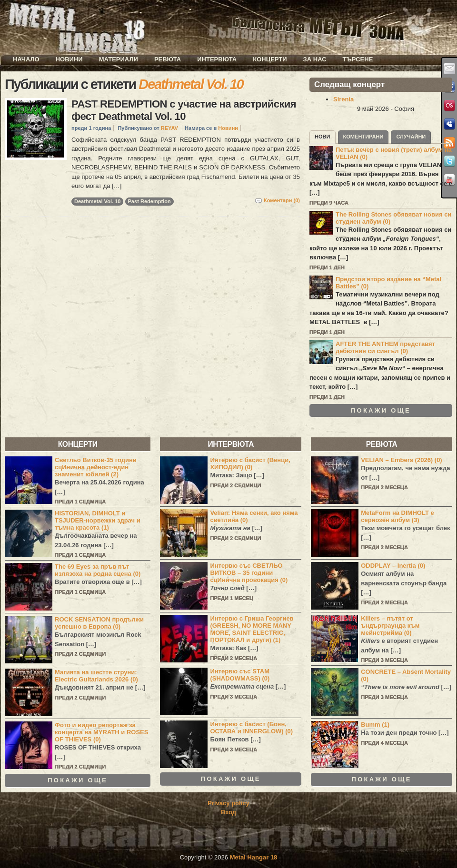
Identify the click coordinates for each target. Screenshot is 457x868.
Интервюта (217, 59)
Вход (228, 812)
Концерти (270, 59)
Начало (26, 59)
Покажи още (381, 411)
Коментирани (363, 137)
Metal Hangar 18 (254, 857)
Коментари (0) (282, 200)
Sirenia (343, 99)
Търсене (358, 59)
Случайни (411, 137)
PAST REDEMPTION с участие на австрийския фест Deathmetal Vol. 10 (184, 110)
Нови (323, 137)
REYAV (169, 128)
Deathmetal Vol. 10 (97, 201)
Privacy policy (228, 803)
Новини (69, 59)
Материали (119, 59)
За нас (315, 59)
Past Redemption (149, 201)
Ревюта (168, 59)
